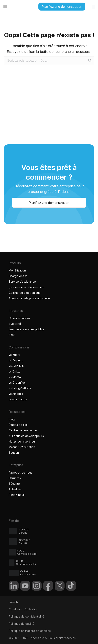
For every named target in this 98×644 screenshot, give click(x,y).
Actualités (15, 489)
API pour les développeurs (26, 436)
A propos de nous (20, 472)
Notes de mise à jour (22, 441)
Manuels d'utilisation (22, 447)
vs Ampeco (16, 360)
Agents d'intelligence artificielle (30, 298)
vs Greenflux (17, 383)
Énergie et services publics (27, 329)
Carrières (15, 478)
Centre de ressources (23, 430)
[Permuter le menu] (5, 7)
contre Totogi (18, 399)
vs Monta (15, 377)
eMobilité (15, 324)
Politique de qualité (21, 624)
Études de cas (18, 425)
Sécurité (14, 484)
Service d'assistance (22, 282)
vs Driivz (14, 371)
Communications (19, 318)
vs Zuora (14, 355)
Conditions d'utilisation (23, 609)
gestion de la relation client (27, 287)
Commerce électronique (25, 293)
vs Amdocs (16, 394)
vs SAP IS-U (16, 366)
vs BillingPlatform (20, 388)
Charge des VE (19, 276)
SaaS (12, 335)
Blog (12, 419)
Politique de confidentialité (26, 616)
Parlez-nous (17, 495)
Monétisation (17, 270)
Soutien (14, 453)
